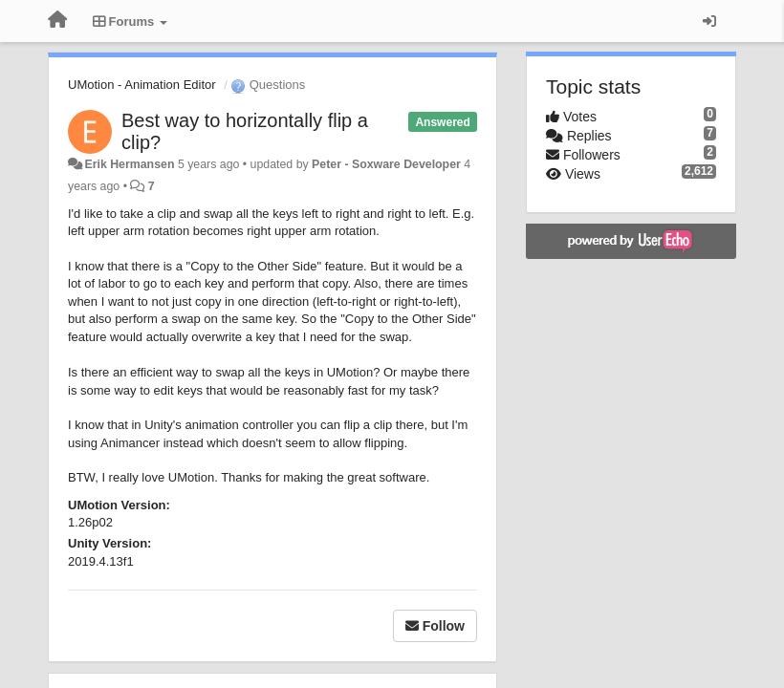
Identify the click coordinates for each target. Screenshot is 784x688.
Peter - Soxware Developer (386, 164)
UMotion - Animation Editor (142, 85)
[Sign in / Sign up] (709, 21)
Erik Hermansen (129, 164)
